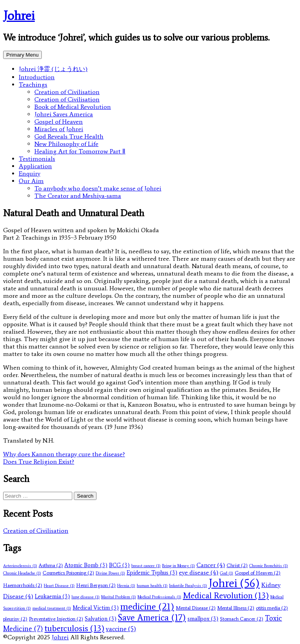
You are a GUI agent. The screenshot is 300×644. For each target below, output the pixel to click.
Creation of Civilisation (67, 92)
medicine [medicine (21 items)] (147, 606)
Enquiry (29, 173)
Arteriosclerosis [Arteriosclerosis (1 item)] (20, 566)
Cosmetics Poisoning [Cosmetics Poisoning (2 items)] (68, 573)
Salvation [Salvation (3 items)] (101, 619)
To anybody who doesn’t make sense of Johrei (98, 188)
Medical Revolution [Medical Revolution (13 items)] (226, 595)
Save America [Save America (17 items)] (152, 617)
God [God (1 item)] (227, 573)
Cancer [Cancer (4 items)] (211, 565)
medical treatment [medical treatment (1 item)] (52, 608)
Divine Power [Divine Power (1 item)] (110, 573)
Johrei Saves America (64, 114)
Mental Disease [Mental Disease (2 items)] (196, 608)
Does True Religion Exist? (39, 462)
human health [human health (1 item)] (152, 586)
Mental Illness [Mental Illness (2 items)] (236, 608)
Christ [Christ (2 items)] (237, 565)
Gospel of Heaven (59, 122)
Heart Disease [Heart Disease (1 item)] (59, 586)
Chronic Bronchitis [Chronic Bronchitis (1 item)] (269, 566)
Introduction (37, 77)
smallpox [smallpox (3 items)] (203, 619)
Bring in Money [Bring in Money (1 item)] (179, 566)
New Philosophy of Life (66, 144)
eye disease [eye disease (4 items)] (199, 572)
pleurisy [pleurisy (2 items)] (15, 619)
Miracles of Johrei (59, 129)
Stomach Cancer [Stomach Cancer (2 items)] (242, 619)
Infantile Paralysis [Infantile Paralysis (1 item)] (188, 586)
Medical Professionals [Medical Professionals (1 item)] (159, 597)
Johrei (19, 16)
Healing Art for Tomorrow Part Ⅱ (80, 151)
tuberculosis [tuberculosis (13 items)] (74, 628)
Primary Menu (22, 55)
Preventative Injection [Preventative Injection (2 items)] (56, 619)
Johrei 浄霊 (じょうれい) (53, 69)
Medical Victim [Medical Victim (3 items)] (96, 608)
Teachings (33, 85)
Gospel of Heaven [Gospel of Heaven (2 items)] (258, 573)
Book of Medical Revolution (73, 107)
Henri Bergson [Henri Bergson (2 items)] (96, 585)
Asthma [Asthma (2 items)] (51, 565)
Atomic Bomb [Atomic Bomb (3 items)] (86, 565)
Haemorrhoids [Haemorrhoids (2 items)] (23, 585)
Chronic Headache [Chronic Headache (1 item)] (22, 573)
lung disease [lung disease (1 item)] (86, 597)
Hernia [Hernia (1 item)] (126, 586)
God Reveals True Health (69, 136)
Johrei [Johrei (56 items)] (234, 583)
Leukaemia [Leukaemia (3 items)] (52, 596)
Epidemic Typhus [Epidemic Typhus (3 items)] (152, 573)
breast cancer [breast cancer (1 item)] (146, 566)
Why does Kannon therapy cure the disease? (64, 454)
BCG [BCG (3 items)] (119, 565)
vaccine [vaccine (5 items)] (121, 629)
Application (35, 166)
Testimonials (37, 159)
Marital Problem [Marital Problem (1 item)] (119, 597)
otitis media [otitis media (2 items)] (272, 608)
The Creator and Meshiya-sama (78, 196)
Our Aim (31, 181)
